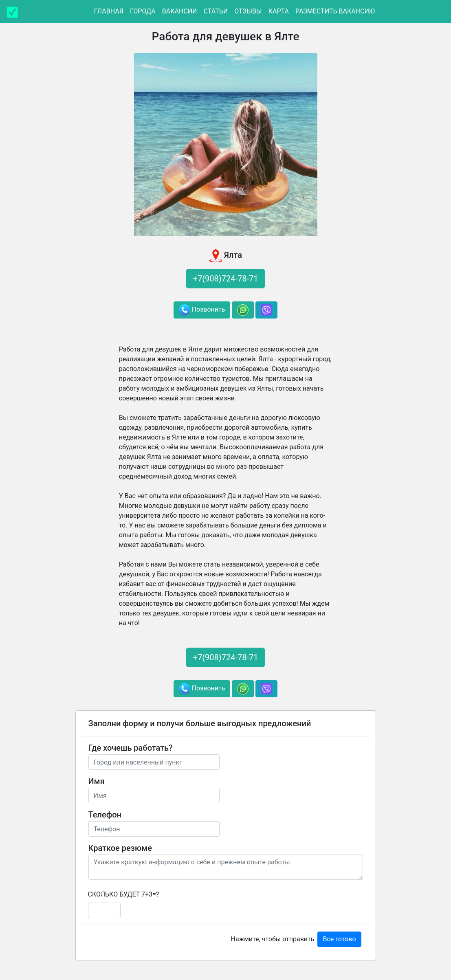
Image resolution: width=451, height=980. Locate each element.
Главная (109, 11)
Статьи (216, 11)
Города (143, 11)
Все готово (339, 939)
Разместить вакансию (335, 11)
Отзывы (248, 11)
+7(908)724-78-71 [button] (226, 279)
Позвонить (202, 310)
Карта (279, 11)
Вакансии (180, 11)
